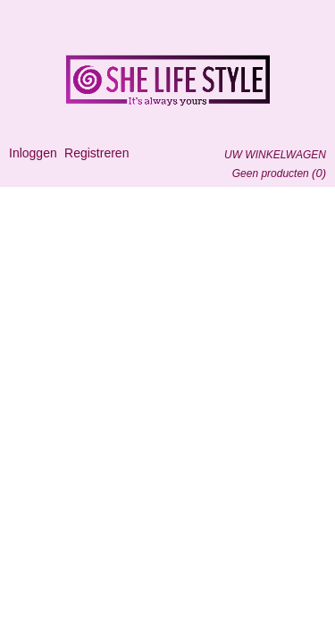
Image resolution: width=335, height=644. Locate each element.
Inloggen (33, 153)
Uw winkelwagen (275, 155)
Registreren (96, 153)
